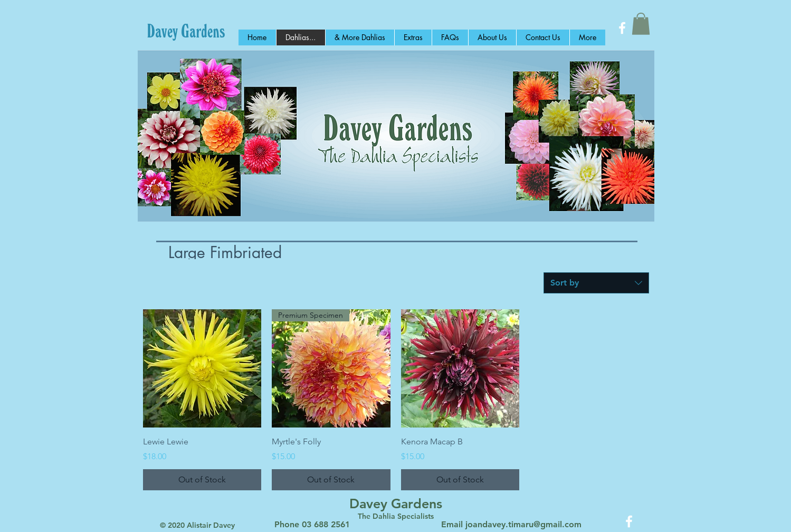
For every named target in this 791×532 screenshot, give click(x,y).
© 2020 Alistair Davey (197, 525)
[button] (641, 24)
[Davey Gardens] (186, 31)
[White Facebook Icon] (622, 28)
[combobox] (596, 283)
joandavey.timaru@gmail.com (523, 524)
